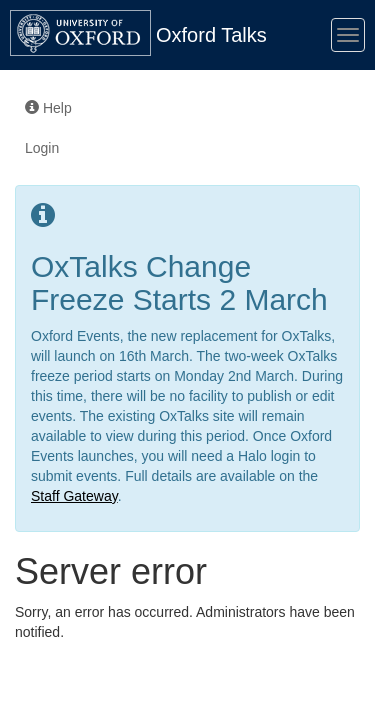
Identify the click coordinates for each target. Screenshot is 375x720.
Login (42, 148)
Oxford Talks (211, 35)
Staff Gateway (74, 496)
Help (48, 108)
